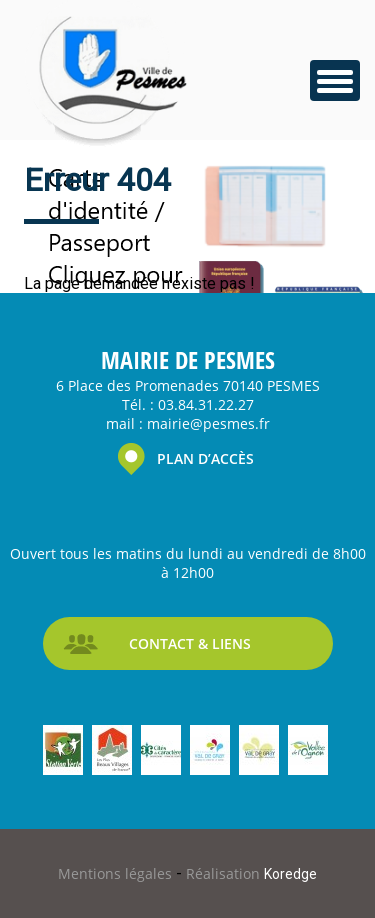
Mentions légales (117, 873)
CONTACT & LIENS (190, 643)
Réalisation (251, 873)
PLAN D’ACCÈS (205, 458)
